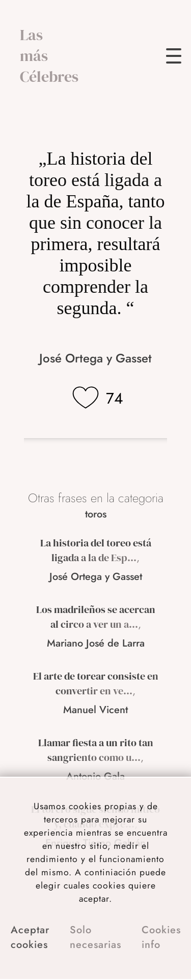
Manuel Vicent (95, 710)
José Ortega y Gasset (95, 358)
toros (96, 514)
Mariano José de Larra (96, 643)
